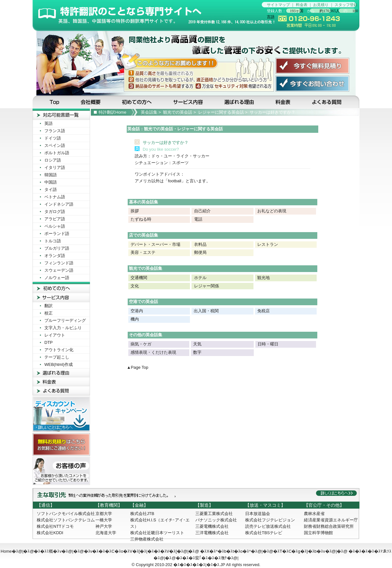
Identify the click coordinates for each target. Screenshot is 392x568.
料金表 (302, 5)
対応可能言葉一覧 (61, 114)
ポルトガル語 (57, 153)
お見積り (321, 5)
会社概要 (91, 102)
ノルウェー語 (57, 278)
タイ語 (51, 189)
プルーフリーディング (65, 320)
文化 (135, 286)
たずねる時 (141, 219)
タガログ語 (55, 212)
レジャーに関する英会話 (221, 112)
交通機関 (139, 278)
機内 (135, 319)
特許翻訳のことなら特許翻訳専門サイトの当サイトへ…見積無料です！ (147, 15)
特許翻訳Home (113, 112)
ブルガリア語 (57, 248)
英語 (49, 123)
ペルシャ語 (55, 226)
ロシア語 (53, 160)
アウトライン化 (59, 350)
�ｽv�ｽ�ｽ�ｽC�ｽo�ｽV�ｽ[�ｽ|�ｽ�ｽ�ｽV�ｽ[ (130, 551)
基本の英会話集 (143, 202)
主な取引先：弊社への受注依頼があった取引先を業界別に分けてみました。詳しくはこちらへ (196, 495)
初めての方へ (138, 102)
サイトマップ (278, 5)
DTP (49, 342)
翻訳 (49, 306)
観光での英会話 (178, 112)
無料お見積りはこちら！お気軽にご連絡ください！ (61, 444)
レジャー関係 (207, 286)
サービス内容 (189, 102)
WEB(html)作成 (59, 364)
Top (51, 102)
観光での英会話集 (146, 268)
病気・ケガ (141, 344)
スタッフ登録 (346, 5)
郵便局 (200, 252)
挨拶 (135, 211)
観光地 (264, 278)
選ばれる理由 (240, 102)
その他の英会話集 (146, 335)
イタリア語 (55, 167)
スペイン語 (55, 145)
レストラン (268, 244)
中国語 (51, 182)
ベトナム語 (55, 197)
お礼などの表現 (272, 211)
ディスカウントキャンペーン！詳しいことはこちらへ (61, 414)
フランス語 (55, 131)
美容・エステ (143, 252)
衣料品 (200, 244)
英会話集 (149, 112)
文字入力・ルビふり (63, 328)
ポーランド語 (57, 234)
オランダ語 (55, 256)
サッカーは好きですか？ (272, 112)
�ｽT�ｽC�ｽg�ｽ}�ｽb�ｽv (299, 551)
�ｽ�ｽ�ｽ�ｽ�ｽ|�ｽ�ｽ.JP (199, 565)
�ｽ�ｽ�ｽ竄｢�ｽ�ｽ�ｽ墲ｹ (201, 558)
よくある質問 (331, 102)
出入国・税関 (206, 311)
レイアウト (55, 335)
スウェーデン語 (59, 270)
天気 (197, 344)
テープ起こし (57, 357)
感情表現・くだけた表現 (153, 352)
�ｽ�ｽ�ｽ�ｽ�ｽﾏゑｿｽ (370, 551)
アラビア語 (55, 219)
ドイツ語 (53, 138)
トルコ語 (53, 241)
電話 (198, 219)
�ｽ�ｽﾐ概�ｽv (48, 551)
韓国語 (51, 175)
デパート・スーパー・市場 (155, 244)
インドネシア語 (59, 204)
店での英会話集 (143, 235)
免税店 (264, 311)
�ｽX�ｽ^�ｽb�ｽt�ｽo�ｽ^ (226, 551)
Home (6, 551)
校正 (49, 313)
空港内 (136, 311)
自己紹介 (202, 211)
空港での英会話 (143, 302)
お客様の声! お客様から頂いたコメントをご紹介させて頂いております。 (61, 471)
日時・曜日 (268, 344)
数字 (197, 352)
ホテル (200, 278)
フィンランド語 (59, 263)
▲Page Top (138, 367)
